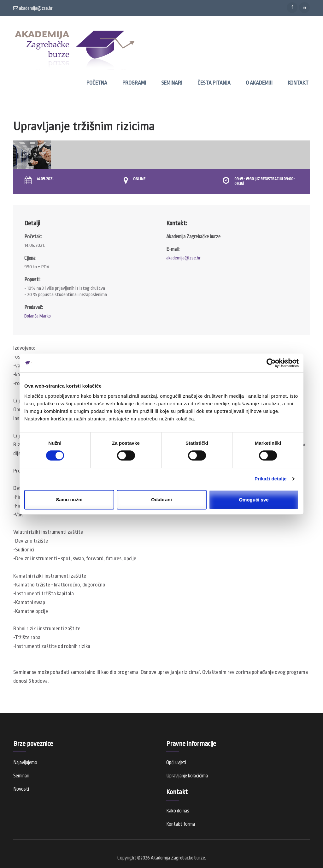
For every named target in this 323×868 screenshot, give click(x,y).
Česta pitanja (214, 83)
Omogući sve (254, 499)
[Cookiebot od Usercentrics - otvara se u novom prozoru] (271, 363)
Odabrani (161, 499)
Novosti (21, 789)
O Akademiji (259, 83)
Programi (134, 83)
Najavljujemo (25, 763)
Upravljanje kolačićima (187, 776)
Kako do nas (178, 811)
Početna (97, 83)
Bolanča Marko (38, 316)
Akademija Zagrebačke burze (178, 858)
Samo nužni (69, 499)
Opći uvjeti (176, 763)
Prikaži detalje (271, 479)
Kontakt (298, 83)
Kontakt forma (181, 824)
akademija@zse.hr (33, 8)
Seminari (172, 83)
